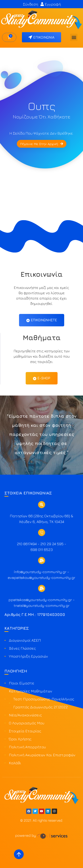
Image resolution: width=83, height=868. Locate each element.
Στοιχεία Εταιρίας (25, 731)
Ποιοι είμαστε (22, 683)
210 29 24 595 (52, 544)
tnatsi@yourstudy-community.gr (42, 605)
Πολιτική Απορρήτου (27, 747)
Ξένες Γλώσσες (22, 648)
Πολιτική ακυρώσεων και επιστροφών (42, 755)
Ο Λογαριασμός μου (27, 723)
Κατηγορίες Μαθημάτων (31, 691)
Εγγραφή (51, 4)
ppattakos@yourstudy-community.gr (40, 600)
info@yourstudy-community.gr (40, 572)
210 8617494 (27, 544)
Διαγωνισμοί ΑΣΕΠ (25, 640)
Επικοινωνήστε (42, 320)
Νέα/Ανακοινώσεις (25, 715)
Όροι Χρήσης (20, 739)
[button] (74, 37)
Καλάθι (15, 763)
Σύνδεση (31, 4)
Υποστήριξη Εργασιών (28, 656)
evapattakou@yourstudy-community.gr (41, 578)
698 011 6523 (42, 550)
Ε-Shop (42, 378)
